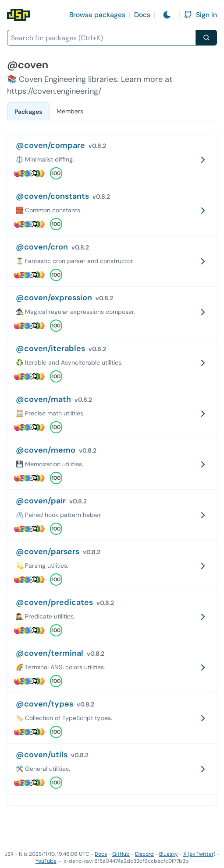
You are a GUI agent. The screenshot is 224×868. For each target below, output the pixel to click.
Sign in (200, 15)
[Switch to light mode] (167, 15)
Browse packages (97, 15)
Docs (142, 15)
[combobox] (101, 38)
